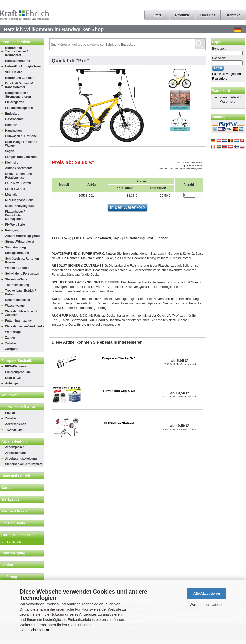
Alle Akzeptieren (207, 594)
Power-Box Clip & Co (119, 391)
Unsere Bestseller (18, 300)
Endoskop (12, 114)
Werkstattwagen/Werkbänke (25, 326)
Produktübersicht (16, 42)
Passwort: (219, 58)
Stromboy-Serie (16, 279)
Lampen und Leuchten (21, 157)
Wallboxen (10, 395)
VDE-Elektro (14, 72)
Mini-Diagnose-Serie (19, 200)
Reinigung (12, 230)
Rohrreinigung (13, 553)
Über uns (208, 15)
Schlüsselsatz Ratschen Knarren (22, 260)
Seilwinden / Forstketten (22, 274)
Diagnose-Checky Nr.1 (119, 358)
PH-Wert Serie (15, 225)
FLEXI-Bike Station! (119, 423)
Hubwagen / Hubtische (21, 136)
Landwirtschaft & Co (18, 407)
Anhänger (12, 383)
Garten (7, 488)
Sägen (10, 151)
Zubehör (11, 343)
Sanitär (7, 565)
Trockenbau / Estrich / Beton (21, 292)
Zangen (10, 338)
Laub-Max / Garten (18, 183)
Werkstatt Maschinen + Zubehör (21, 313)
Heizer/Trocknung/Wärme (23, 66)
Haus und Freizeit (16, 476)
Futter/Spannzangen (19, 321)
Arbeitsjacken (15, 447)
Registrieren (221, 78)
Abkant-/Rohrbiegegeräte (23, 236)
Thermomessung (17, 285)
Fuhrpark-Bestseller (18, 361)
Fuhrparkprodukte (18, 372)
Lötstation (12, 195)
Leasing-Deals (13, 523)
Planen (10, 413)
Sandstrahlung (15, 247)
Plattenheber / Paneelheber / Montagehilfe (15, 215)
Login (217, 42)
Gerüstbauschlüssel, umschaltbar (18, 538)
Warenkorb (221, 91)
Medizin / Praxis (14, 511)
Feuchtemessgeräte (19, 108)
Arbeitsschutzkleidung (21, 459)
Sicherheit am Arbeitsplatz (24, 464)
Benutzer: (219, 48)
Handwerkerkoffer (18, 61)
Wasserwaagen (16, 306)
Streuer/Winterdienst (20, 242)
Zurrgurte (12, 349)
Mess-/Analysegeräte (20, 206)
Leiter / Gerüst (15, 189)
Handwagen (13, 131)
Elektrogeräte (15, 102)
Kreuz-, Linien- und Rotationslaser (19, 176)
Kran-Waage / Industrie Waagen (21, 144)
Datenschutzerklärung (38, 630)
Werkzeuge (13, 332)
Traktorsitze (13, 430)
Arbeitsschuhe (15, 453)
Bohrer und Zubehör (19, 78)
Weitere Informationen (207, 605)
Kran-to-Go (13, 378)
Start (157, 15)
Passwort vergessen (226, 74)
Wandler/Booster (17, 268)
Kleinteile (12, 163)
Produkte (183, 15)
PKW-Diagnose (16, 366)
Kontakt (233, 15)
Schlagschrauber (17, 253)
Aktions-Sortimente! (19, 168)
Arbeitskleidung (15, 441)
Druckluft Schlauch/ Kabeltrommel (19, 85)
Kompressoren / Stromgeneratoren (18, 95)
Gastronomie (14, 119)
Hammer (11, 125)
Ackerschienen (16, 424)
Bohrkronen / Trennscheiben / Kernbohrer (16, 51)
